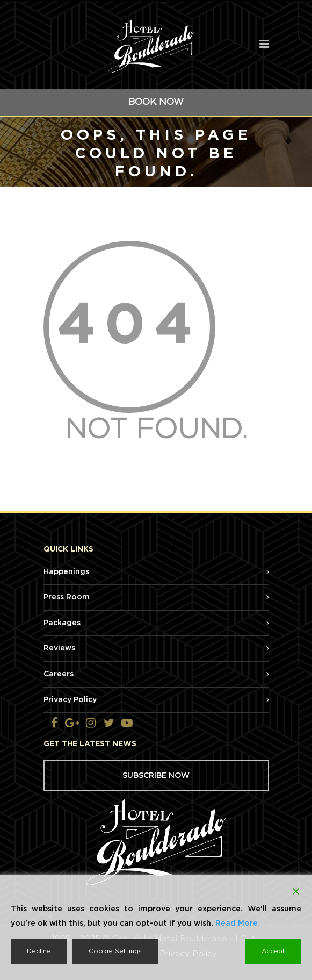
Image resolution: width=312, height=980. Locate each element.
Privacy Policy (70, 700)
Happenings (66, 572)
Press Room (67, 597)
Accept (273, 951)
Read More (237, 924)
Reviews (59, 648)
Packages (62, 623)
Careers (59, 674)
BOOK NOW (156, 102)
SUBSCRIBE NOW (156, 775)
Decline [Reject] (39, 951)
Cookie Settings (115, 951)
